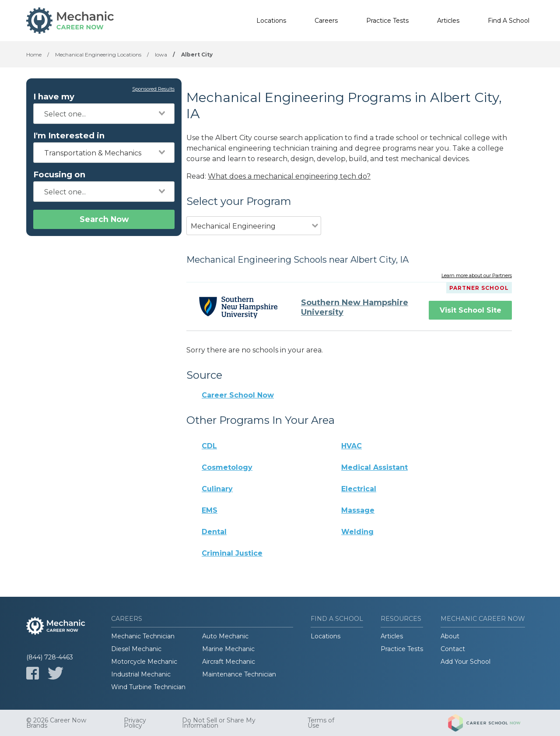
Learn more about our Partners (477, 276)
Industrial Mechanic (141, 674)
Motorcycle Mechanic (144, 662)
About (450, 636)
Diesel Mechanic (136, 649)
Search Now (104, 219)
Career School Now (238, 395)
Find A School (509, 21)
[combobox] (104, 114)
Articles (448, 21)
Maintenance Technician (239, 674)
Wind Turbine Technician (148, 687)
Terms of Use (321, 723)
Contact (453, 649)
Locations (271, 21)
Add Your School (465, 662)
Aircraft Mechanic (229, 662)
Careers (326, 21)
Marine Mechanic (228, 649)
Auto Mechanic (225, 636)
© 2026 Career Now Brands (56, 723)
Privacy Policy (135, 723)
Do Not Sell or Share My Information (219, 723)
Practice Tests (387, 21)
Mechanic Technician (143, 636)
